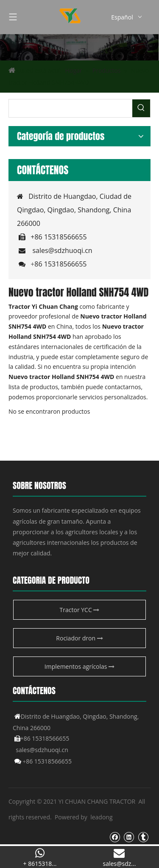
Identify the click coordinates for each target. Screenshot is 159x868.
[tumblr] (143, 837)
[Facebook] (115, 837)
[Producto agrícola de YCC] (79, 47)
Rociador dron (79, 638)
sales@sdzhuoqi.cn (62, 250)
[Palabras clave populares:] (141, 108)
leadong (101, 817)
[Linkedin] (129, 837)
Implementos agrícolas (79, 666)
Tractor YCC (80, 610)
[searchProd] (71, 108)
